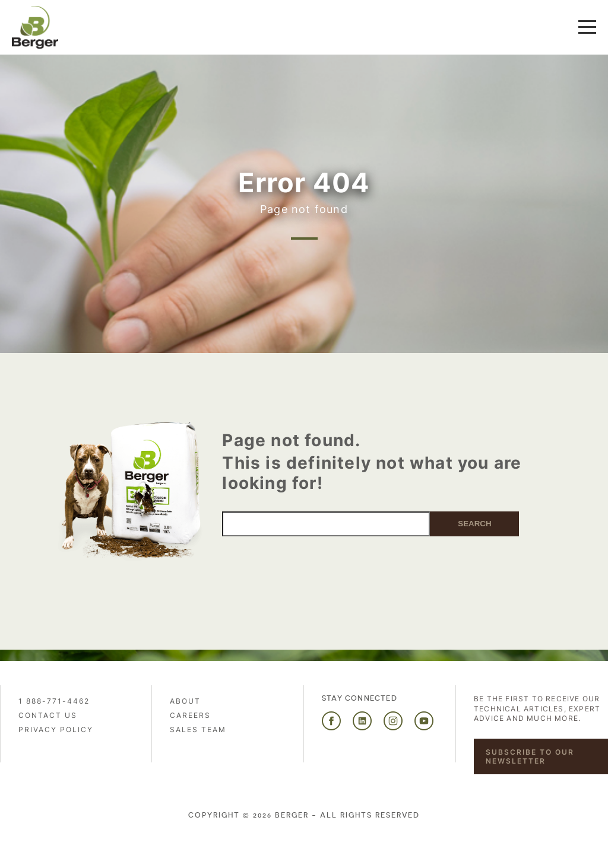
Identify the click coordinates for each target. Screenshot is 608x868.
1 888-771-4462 (54, 701)
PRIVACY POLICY (56, 729)
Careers (190, 715)
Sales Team (198, 729)
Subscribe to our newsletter (530, 756)
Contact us (48, 715)
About (185, 701)
